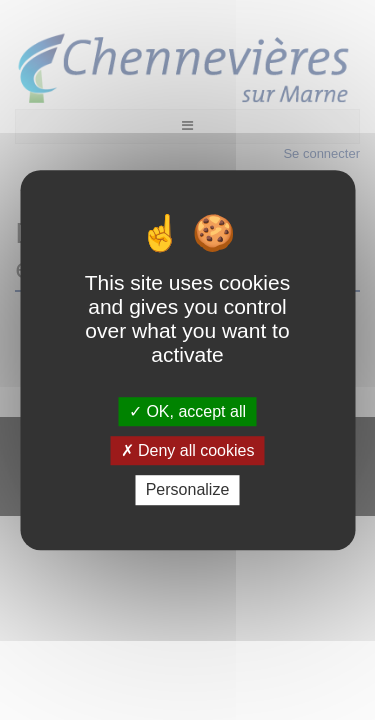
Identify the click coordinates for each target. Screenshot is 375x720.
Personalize (188, 490)
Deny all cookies (188, 450)
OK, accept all (187, 411)
